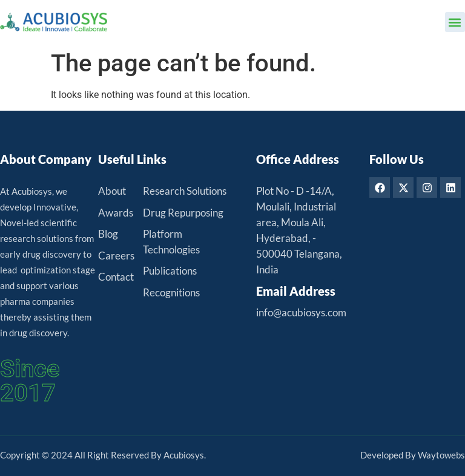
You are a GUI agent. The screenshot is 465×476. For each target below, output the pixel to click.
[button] (455, 22)
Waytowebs (441, 455)
